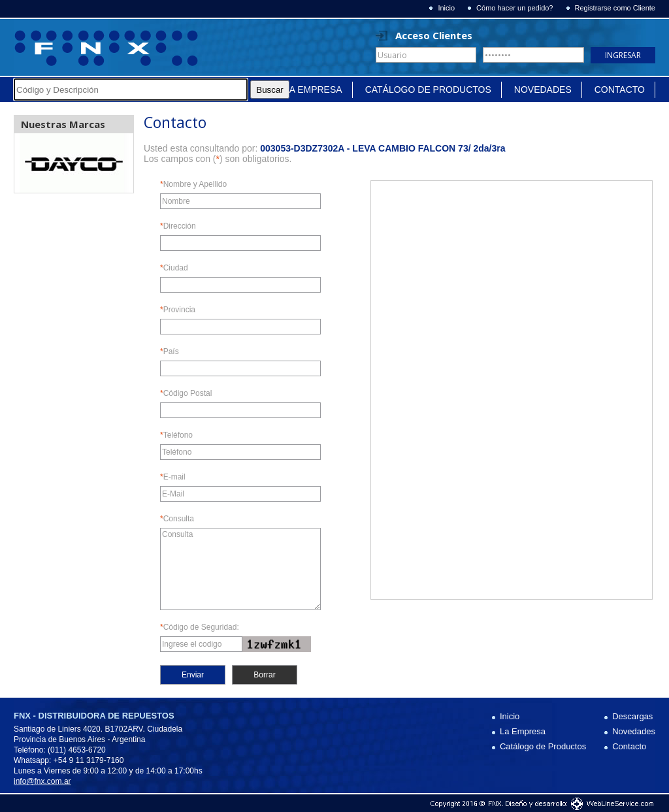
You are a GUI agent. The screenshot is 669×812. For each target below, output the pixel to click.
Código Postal (186, 394)
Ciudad (174, 268)
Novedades (543, 89)
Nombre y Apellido (193, 185)
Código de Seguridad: (200, 627)
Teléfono (176, 435)
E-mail (173, 477)
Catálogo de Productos (428, 89)
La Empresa (313, 89)
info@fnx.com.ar (42, 781)
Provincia (178, 310)
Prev (31, 163)
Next (116, 163)
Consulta (177, 519)
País (170, 352)
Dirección (178, 226)
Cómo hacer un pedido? (514, 8)
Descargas (632, 716)
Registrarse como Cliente (615, 8)
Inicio (446, 8)
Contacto (620, 89)
